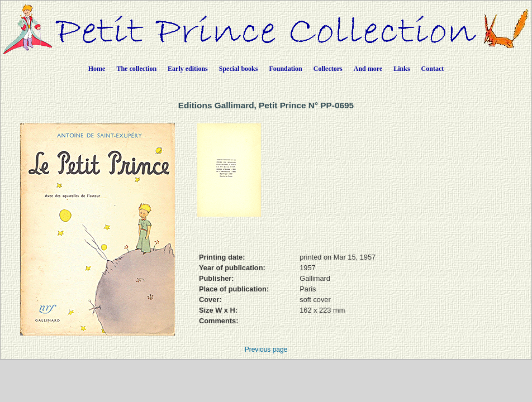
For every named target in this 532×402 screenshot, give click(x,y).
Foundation (285, 69)
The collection (136, 69)
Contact (433, 69)
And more (368, 69)
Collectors (328, 69)
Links (402, 69)
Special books (239, 69)
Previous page (266, 350)
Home (97, 69)
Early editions (188, 69)
